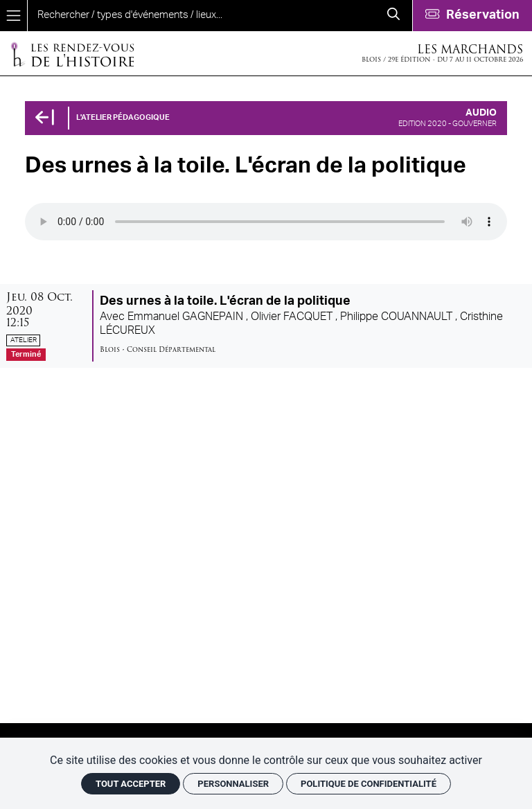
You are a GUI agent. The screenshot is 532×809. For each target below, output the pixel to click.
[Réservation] (472, 16)
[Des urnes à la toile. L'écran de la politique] (266, 326)
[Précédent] (45, 118)
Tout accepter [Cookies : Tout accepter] (131, 784)
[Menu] (14, 16)
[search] (201, 16)
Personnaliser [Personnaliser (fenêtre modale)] (233, 784)
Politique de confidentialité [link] (369, 784)
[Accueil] (72, 54)
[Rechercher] (393, 16)
